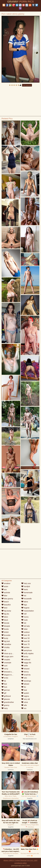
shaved (25, 669)
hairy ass (26, 583)
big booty (6, 611)
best (4, 608)
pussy (25, 657)
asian (5, 586)
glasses (6, 699)
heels (25, 589)
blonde (5, 623)
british (5, 632)
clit (4, 650)
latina (25, 602)
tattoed (25, 684)
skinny (25, 672)
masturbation (28, 611)
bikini (5, 617)
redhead (26, 660)
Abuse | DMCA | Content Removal (15, 860)
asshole (6, 593)
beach (5, 602)
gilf (4, 693)
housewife (27, 599)
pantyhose (27, 650)
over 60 (25, 641)
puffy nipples (27, 653)
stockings (26, 681)
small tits (26, 675)
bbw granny (7, 599)
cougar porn (7, 657)
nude (24, 620)
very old (26, 699)
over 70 (25, 644)
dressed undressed (10, 672)
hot (24, 596)
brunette (6, 635)
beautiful (6, 605)
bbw (4, 596)
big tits (5, 614)
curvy (5, 669)
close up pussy (9, 653)
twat (24, 690)
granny (5, 705)
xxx (24, 708)
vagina (25, 696)
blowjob (6, 626)
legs (24, 605)
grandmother (8, 702)
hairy (5, 708)
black (5, 620)
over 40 (25, 635)
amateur (6, 583)
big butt (6, 641)
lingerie (25, 608)
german (6, 690)
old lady (26, 626)
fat (4, 681)
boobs (5, 629)
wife (24, 705)
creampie (6, 663)
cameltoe (6, 644)
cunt (4, 666)
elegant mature (9, 675)
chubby (6, 647)
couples (6, 660)
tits (24, 687)
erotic (5, 678)
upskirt (25, 693)
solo (24, 678)
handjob (26, 586)
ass (4, 589)
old (24, 623)
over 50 (25, 638)
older (24, 629)
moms (25, 617)
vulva (25, 702)
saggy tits (26, 663)
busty (5, 638)
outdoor (26, 632)
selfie (25, 666)
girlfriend (6, 696)
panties (25, 647)
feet (4, 684)
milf (24, 614)
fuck (4, 687)
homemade (27, 593)
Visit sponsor (27, 85)
